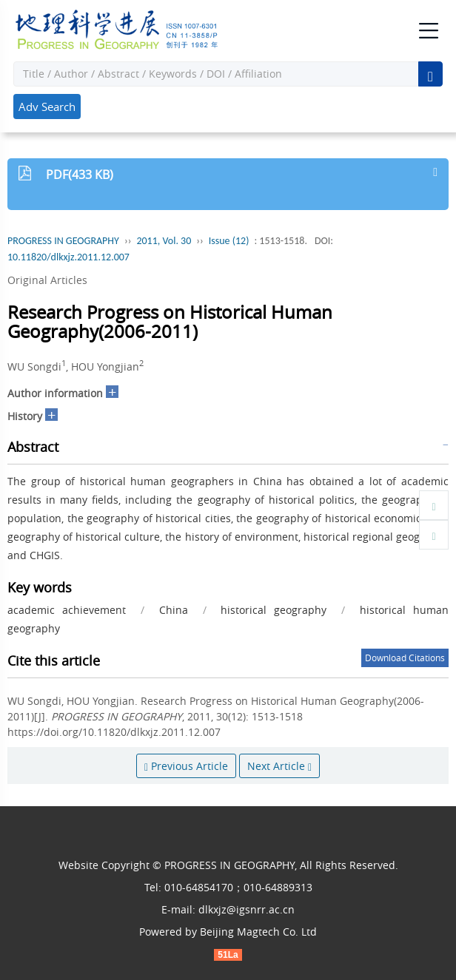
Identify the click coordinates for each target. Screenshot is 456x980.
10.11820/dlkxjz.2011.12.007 (68, 257)
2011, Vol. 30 (164, 241)
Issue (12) (229, 241)
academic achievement (67, 610)
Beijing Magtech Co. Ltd (258, 932)
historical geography (274, 610)
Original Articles (47, 280)
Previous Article (186, 766)
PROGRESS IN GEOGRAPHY (63, 241)
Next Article (279, 766)
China (174, 610)
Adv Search (47, 107)
